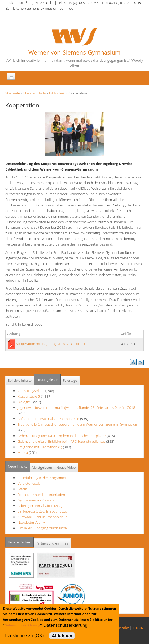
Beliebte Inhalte (20, 381)
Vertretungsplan (30, 391)
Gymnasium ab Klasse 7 (36, 500)
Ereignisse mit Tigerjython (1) (40, 447)
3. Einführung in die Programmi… (43, 478)
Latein (22, 489)
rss (66, 543)
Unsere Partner (21, 541)
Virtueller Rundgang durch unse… (43, 528)
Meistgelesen (42, 468)
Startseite (13, 93)
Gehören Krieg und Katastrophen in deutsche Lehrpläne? (62, 436)
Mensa (23, 452)
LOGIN (138, 628)
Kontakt (122, 628)
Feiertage (70, 381)
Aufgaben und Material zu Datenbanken (48, 419)
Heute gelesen (47, 380)
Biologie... (25, 402)
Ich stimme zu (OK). (25, 636)
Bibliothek (57, 93)
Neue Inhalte (18, 466)
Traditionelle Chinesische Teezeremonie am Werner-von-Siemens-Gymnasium (78, 424)
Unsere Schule (35, 93)
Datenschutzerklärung (22, 625)
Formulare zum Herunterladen (41, 495)
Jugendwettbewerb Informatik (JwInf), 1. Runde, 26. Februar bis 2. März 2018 (76, 408)
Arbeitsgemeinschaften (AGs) (40, 506)
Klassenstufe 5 (29, 396)
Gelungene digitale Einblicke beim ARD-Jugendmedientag (61, 441)
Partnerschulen (47, 543)
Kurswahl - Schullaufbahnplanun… (44, 517)
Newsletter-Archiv (31, 522)
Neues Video (66, 468)
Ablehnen (62, 636)
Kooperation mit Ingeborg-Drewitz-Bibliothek (50, 344)
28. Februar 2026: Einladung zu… (43, 511)
